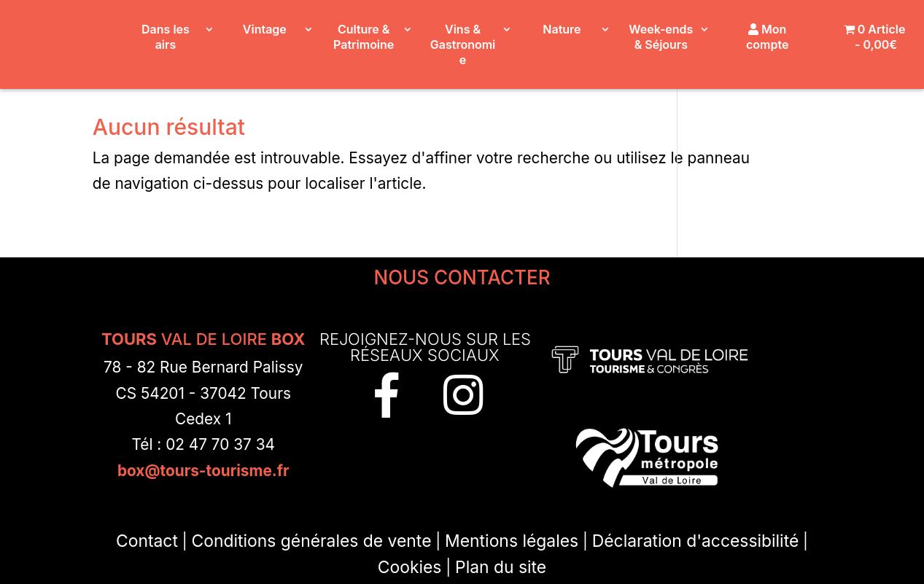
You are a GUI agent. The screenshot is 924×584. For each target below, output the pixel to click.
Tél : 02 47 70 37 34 (203, 444)
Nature (562, 29)
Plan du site (501, 567)
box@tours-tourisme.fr (203, 471)
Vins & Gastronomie (463, 44)
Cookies (410, 567)
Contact (147, 541)
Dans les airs (166, 37)
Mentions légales (512, 541)
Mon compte (767, 37)
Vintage (265, 29)
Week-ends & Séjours (661, 37)
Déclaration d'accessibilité (696, 541)
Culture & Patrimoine (364, 37)
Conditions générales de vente (312, 541)
